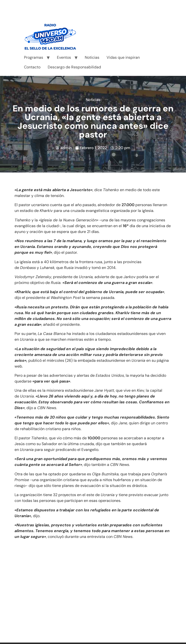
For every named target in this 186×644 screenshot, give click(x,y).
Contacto (32, 67)
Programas (34, 57)
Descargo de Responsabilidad (74, 67)
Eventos (64, 57)
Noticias (92, 57)
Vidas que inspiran (123, 57)
